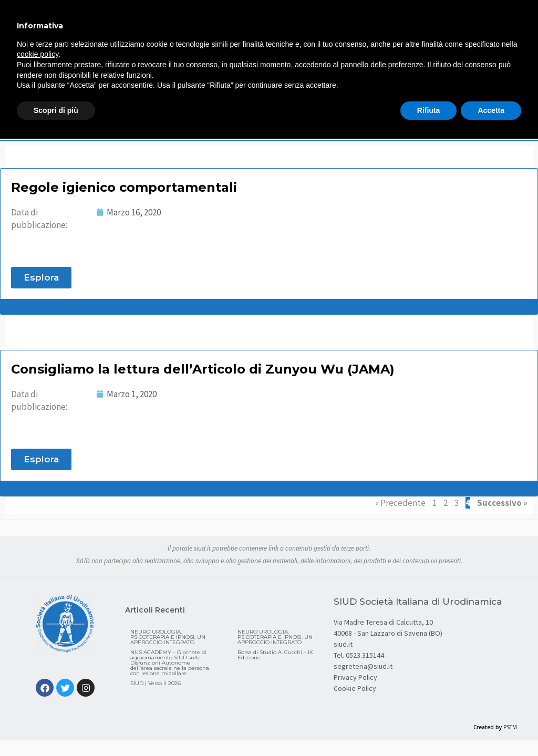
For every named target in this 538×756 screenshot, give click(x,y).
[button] (41, 278)
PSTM (510, 727)
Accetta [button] (491, 110)
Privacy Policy (355, 677)
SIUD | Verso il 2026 (156, 683)
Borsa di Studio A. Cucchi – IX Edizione (275, 655)
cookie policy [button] (38, 54)
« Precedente (400, 503)
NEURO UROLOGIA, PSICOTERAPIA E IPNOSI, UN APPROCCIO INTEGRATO (168, 637)
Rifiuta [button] (429, 110)
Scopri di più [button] (56, 110)
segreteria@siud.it (363, 666)
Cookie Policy (355, 688)
